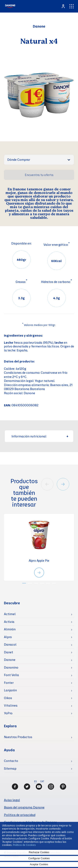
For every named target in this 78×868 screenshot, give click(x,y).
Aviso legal (12, 800)
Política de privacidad (20, 815)
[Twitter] (27, 787)
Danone (10, 660)
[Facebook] (15, 787)
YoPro (8, 713)
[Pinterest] (63, 787)
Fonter (9, 683)
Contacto (11, 761)
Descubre (12, 603)
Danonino (11, 667)
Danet (9, 652)
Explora (10, 726)
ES (35, 781)
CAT (42, 781)
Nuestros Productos (18, 737)
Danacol (10, 644)
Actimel (10, 614)
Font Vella (11, 675)
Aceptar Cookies (39, 864)
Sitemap (10, 768)
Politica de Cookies (24, 845)
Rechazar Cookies (39, 852)
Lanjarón (10, 690)
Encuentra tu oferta (39, 175)
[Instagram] (51, 787)
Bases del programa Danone (24, 807)
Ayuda (9, 750)
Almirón (10, 629)
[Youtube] (39, 787)
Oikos (8, 698)
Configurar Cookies (39, 858)
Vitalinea (11, 705)
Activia (9, 622)
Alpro (8, 637)
